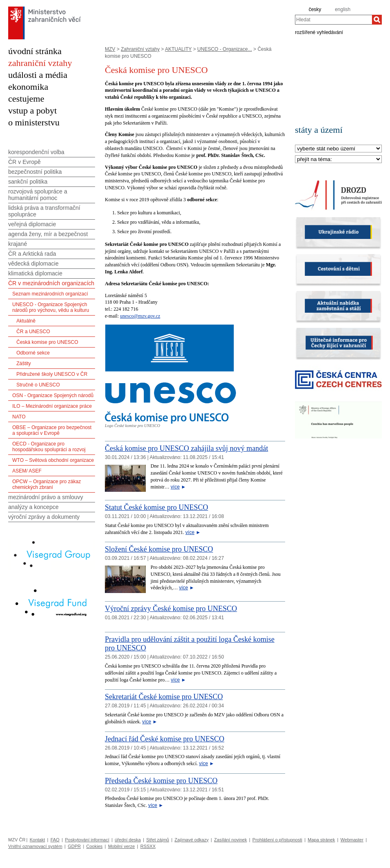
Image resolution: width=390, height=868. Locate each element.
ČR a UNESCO (33, 332)
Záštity (24, 364)
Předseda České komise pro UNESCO (161, 781)
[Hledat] (377, 20)
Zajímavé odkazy (192, 840)
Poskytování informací (87, 840)
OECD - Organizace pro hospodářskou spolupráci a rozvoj (49, 447)
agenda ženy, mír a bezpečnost (48, 234)
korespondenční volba (36, 152)
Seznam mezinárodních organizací (50, 294)
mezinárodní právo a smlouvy (46, 497)
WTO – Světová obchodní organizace (53, 460)
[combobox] (333, 20)
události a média (38, 75)
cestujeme (26, 99)
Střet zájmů (158, 840)
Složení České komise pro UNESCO (159, 549)
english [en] (342, 9)
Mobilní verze (121, 846)
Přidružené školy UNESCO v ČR (52, 374)
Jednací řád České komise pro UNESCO (164, 739)
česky (315, 9)
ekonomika (28, 87)
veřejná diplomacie (32, 224)
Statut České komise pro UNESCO (156, 507)
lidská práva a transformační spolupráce (44, 211)
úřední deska (128, 840)
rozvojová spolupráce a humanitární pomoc (38, 195)
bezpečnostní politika (35, 172)
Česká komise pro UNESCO (47, 342)
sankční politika (28, 182)
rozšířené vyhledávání (319, 32)
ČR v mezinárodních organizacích (51, 283)
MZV (110, 49)
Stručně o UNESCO (38, 385)
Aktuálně (26, 321)
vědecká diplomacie (33, 264)
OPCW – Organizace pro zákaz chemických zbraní (46, 484)
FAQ (55, 840)
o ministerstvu (34, 122)
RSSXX (148, 846)
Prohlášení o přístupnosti (277, 840)
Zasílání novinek (231, 840)
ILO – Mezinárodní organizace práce (52, 406)
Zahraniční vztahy (140, 49)
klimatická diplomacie (35, 273)
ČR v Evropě (24, 162)
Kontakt (37, 840)
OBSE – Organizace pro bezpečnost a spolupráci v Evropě (52, 430)
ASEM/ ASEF (27, 471)
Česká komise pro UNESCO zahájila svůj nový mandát (186, 448)
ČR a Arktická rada (32, 254)
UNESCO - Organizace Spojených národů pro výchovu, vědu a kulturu (51, 307)
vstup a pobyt (33, 110)
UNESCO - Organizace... (225, 49)
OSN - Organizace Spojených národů (53, 395)
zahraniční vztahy (40, 63)
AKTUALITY (178, 49)
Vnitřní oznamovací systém (35, 846)
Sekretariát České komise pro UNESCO (164, 697)
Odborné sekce (33, 353)
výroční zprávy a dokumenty (44, 517)
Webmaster (352, 840)
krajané (18, 244)
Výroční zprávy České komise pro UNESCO (171, 609)
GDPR (74, 846)
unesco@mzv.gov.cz (140, 316)
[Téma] (338, 160)
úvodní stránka (35, 51)
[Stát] (338, 149)
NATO (19, 417)
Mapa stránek (321, 840)
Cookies (95, 846)
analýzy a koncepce (33, 507)
